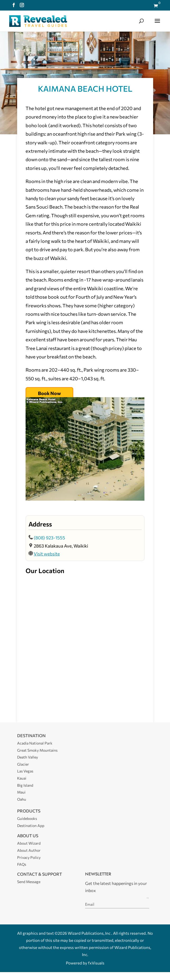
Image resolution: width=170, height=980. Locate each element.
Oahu (22, 799)
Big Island (25, 785)
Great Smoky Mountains (37, 750)
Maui (21, 792)
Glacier (23, 764)
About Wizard (29, 843)
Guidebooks (27, 818)
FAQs (22, 864)
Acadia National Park (35, 743)
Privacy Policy (29, 857)
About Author (29, 850)
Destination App (31, 826)
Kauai (22, 778)
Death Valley (28, 757)
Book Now (49, 393)
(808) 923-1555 (49, 538)
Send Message (29, 882)
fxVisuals (96, 963)
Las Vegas (25, 771)
